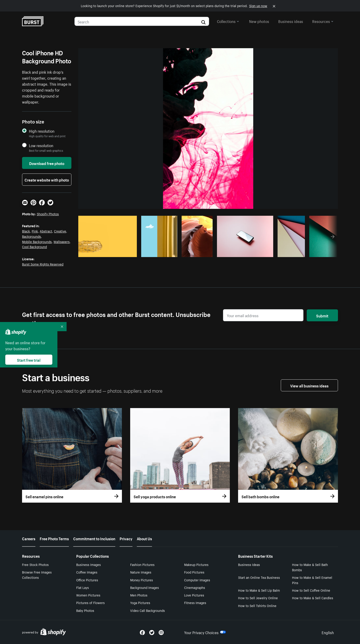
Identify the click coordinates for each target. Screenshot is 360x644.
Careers (29, 538)
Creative (60, 231)
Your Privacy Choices (205, 632)
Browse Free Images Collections (37, 575)
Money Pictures (142, 580)
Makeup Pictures (196, 564)
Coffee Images (87, 572)
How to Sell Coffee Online (311, 590)
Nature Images (141, 572)
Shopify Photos (48, 214)
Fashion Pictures (142, 564)
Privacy (126, 538)
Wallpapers (62, 241)
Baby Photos (85, 610)
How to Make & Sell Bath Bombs (310, 567)
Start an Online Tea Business (259, 577)
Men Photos (139, 595)
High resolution (42, 131)
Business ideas (291, 21)
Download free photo (47, 163)
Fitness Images (195, 602)
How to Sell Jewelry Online (258, 598)
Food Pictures (194, 572)
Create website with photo (47, 179)
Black (26, 231)
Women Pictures (88, 595)
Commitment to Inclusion (94, 538)
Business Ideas (249, 564)
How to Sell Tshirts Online (257, 605)
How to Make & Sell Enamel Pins (312, 580)
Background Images (145, 587)
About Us (144, 538)
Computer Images (197, 580)
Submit (322, 315)
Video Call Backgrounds (148, 610)
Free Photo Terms (54, 538)
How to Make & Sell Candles (313, 598)
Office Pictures (87, 580)
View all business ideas (309, 385)
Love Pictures (194, 595)
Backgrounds (31, 236)
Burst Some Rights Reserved (43, 264)
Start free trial (29, 360)
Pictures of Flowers (90, 602)
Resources (323, 21)
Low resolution (41, 145)
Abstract (46, 231)
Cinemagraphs (195, 587)
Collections (228, 21)
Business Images (89, 564)
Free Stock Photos (35, 564)
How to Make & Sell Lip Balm (259, 590)
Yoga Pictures (140, 602)
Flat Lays (83, 587)
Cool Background (34, 246)
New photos (259, 21)
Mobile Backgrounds (37, 241)
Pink (35, 231)
